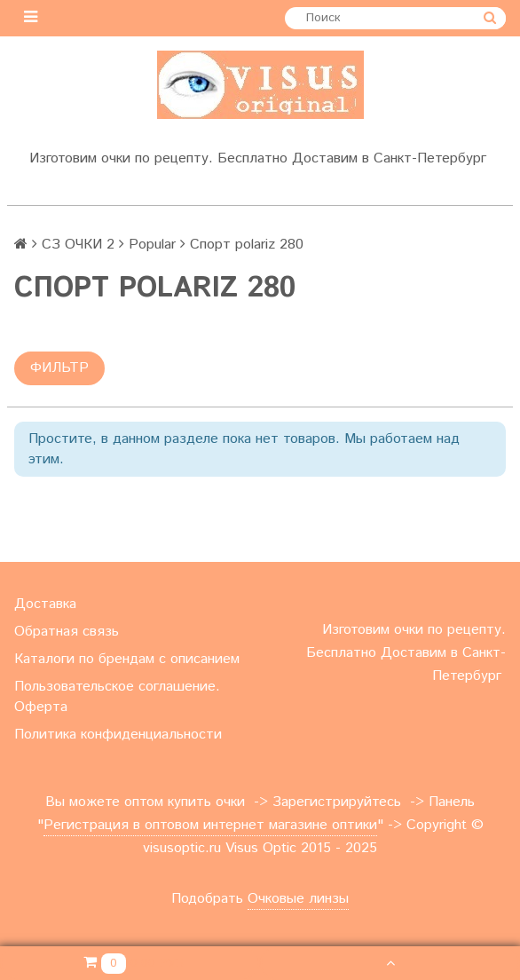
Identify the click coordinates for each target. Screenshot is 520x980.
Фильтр (59, 368)
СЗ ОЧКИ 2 (78, 245)
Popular (152, 245)
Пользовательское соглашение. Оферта (117, 697)
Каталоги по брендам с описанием (127, 659)
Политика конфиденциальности (118, 735)
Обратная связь (67, 632)
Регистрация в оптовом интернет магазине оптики (210, 825)
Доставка (45, 604)
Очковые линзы (298, 899)
